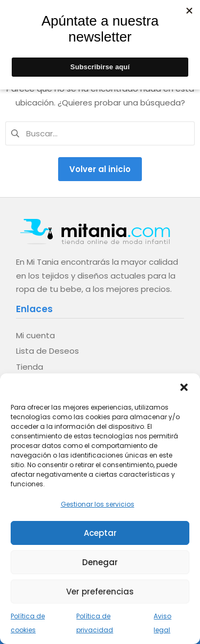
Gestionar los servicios (98, 504)
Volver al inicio (100, 169)
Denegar (100, 562)
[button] (184, 387)
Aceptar (100, 533)
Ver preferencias (100, 592)
